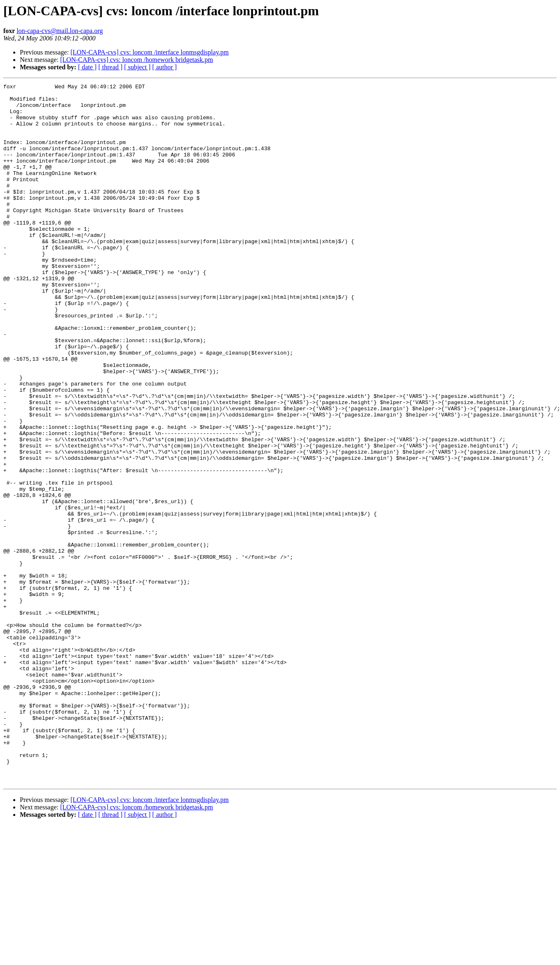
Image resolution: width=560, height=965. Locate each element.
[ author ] (165, 67)
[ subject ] (137, 67)
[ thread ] (110, 67)
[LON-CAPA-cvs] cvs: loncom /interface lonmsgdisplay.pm (150, 52)
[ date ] (87, 67)
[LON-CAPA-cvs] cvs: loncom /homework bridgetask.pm (137, 60)
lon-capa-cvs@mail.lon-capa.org (60, 31)
